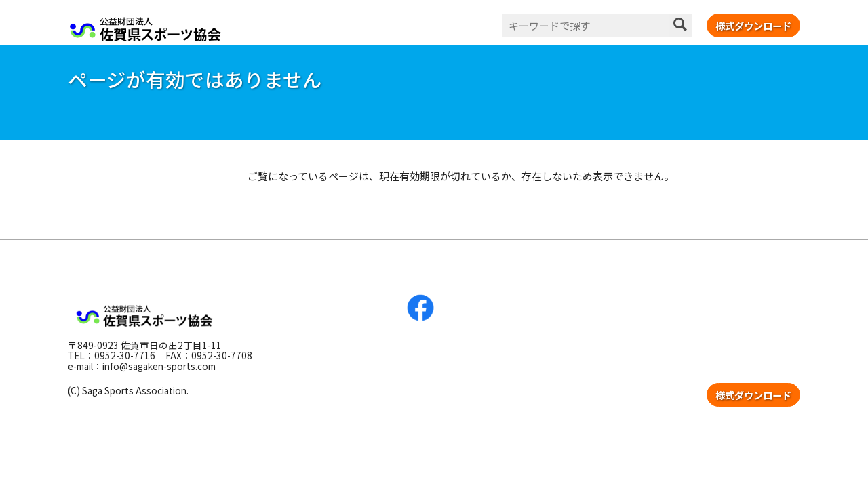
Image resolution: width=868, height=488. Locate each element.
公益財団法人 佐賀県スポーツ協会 (146, 29)
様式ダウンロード (753, 25)
